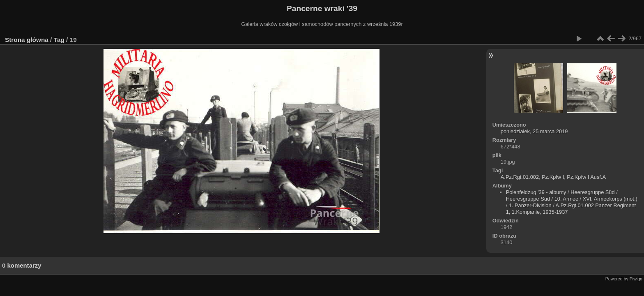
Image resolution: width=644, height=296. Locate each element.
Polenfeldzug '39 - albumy (536, 192)
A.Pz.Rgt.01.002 (520, 177)
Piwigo (636, 279)
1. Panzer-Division (530, 205)
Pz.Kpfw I (553, 177)
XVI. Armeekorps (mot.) (610, 199)
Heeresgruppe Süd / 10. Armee (542, 199)
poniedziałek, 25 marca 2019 (534, 131)
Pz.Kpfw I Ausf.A (586, 177)
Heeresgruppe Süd (592, 192)
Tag (59, 40)
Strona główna (27, 40)
